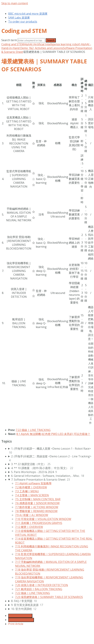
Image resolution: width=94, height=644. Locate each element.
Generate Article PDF (20, 616)
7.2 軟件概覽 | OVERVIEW (31, 487)
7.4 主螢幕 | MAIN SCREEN (32, 495)
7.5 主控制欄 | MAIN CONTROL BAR (38, 499)
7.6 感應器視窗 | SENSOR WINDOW (37, 503)
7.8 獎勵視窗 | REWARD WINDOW (36, 511)
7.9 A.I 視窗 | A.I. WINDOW (32, 515)
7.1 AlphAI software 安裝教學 (33, 483)
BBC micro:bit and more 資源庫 (28, 14)
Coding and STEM (13, 44)
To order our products (23, 22)
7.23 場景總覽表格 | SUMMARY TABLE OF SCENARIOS (49, 597)
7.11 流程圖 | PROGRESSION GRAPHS (39, 523)
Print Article (16, 624)
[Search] (31, 40)
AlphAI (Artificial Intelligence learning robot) (53, 44)
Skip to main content (15, 3)
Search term (9, 40)
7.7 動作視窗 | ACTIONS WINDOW (37, 507)
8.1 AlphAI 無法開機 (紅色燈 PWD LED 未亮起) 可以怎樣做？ (53, 434)
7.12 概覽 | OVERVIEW (29, 527)
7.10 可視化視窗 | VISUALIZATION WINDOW (43, 519)
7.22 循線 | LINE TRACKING (33, 430)
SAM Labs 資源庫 (19, 18)
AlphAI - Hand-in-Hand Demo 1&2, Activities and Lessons (46, 46)
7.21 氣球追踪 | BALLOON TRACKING (39, 589)
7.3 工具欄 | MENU (27, 491)
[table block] (47, 251)
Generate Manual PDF (21, 620)
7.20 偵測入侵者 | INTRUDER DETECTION (42, 585)
